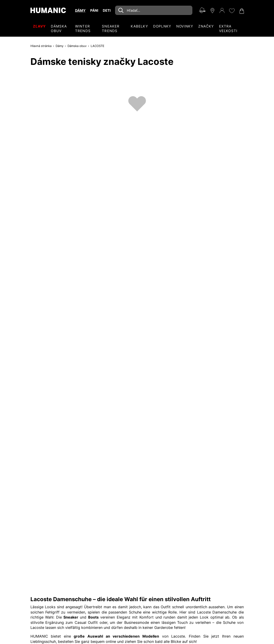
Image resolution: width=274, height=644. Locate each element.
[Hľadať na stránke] (154, 10)
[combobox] (154, 10)
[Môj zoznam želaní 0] (232, 11)
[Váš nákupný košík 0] (241, 11)
